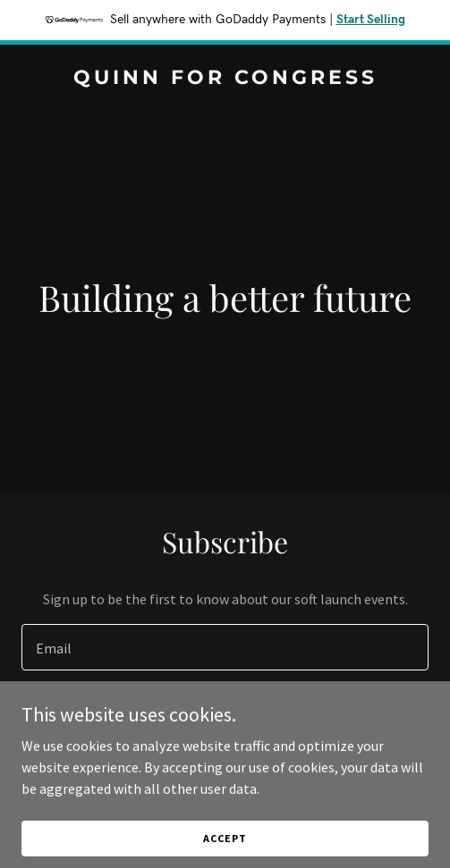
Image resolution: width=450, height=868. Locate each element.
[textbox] (225, 647)
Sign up (225, 717)
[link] (225, 79)
